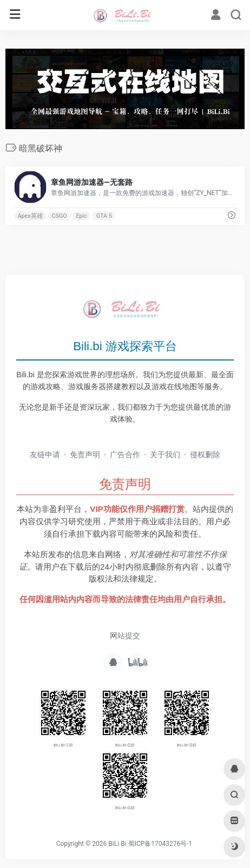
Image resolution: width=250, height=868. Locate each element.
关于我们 (165, 455)
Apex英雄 (30, 216)
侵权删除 (205, 455)
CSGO (59, 216)
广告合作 (125, 455)
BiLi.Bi (117, 844)
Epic (81, 216)
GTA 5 (104, 216)
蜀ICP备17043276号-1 (160, 844)
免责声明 (85, 455)
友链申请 (45, 455)
